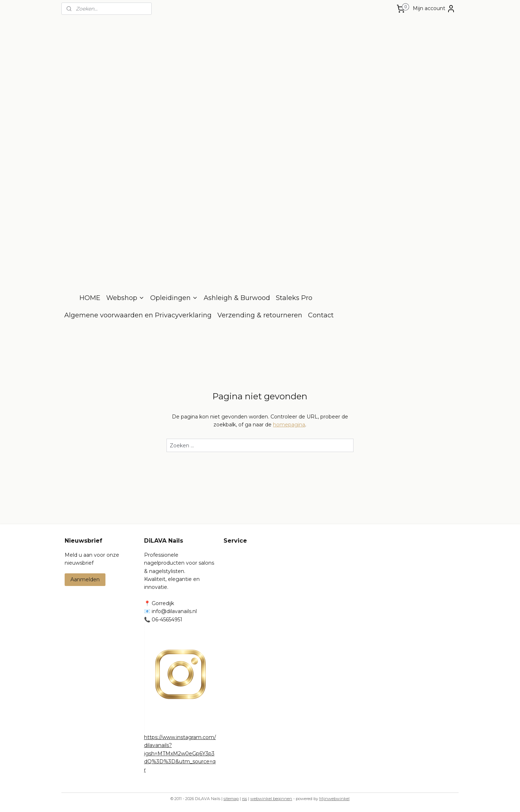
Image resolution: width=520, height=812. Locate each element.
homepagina (289, 425)
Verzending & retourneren (260, 315)
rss (244, 799)
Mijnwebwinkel (334, 799)
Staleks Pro (294, 298)
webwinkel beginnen (271, 799)
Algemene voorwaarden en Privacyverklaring (138, 315)
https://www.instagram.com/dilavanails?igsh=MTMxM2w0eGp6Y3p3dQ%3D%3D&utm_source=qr (180, 754)
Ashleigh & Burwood (237, 298)
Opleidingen (174, 298)
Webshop (125, 298)
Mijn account (434, 9)
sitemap (231, 799)
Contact (321, 315)
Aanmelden (85, 579)
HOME (90, 298)
